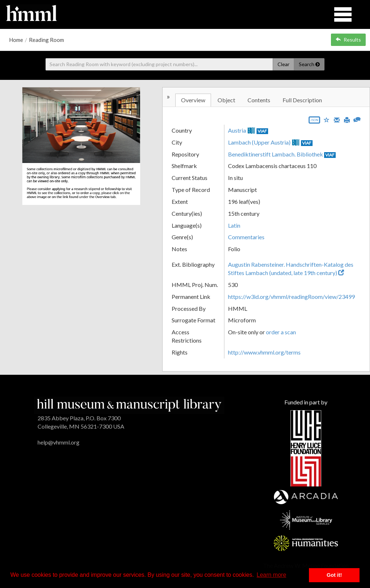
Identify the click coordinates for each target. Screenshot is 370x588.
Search (309, 64)
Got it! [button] (334, 575)
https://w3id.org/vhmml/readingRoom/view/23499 (291, 297)
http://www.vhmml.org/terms (264, 352)
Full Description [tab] (302, 100)
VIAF (262, 131)
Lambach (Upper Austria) (259, 142)
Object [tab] (226, 100)
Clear (283, 64)
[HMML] (129, 405)
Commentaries (246, 237)
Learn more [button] (271, 575)
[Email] (337, 119)
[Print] (347, 119)
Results (348, 40)
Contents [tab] (259, 100)
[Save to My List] (327, 119)
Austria (237, 130)
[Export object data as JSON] (314, 122)
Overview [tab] (193, 100)
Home (16, 40)
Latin (234, 225)
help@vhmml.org (59, 442)
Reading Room (46, 40)
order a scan (281, 332)
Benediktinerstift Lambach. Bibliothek (276, 154)
